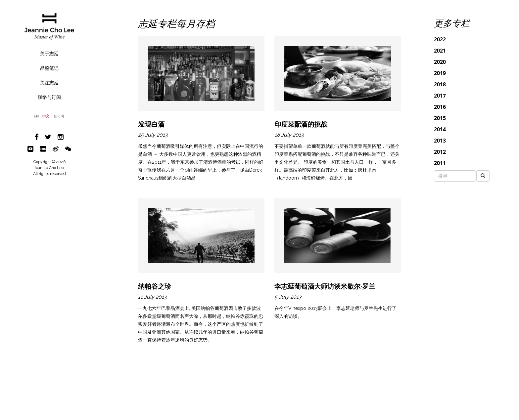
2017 (440, 96)
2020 (440, 62)
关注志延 (49, 83)
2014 (440, 129)
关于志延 (49, 54)
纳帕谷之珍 (155, 286)
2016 (440, 107)
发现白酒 (151, 124)
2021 (440, 51)
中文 (46, 116)
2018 (440, 84)
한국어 (59, 116)
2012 (440, 152)
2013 (440, 141)
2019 (440, 73)
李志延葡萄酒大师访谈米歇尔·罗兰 (325, 286)
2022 (440, 39)
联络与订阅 (49, 97)
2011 (440, 163)
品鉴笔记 (49, 68)
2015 (440, 118)
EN (36, 116)
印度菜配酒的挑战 (301, 124)
